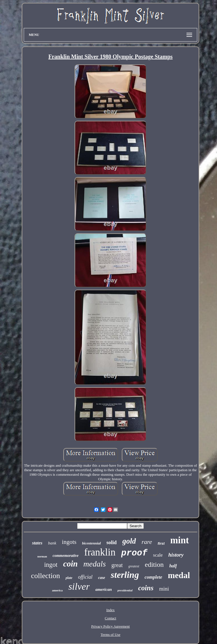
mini (164, 589)
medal (179, 575)
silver (79, 586)
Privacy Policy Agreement (110, 626)
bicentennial (91, 543)
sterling (125, 575)
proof (134, 553)
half (173, 566)
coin (70, 564)
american (103, 589)
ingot (51, 565)
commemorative (66, 556)
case (102, 578)
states (37, 543)
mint (180, 540)
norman (42, 556)
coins (146, 588)
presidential (125, 590)
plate (69, 578)
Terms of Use (110, 635)
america (57, 590)
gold (129, 541)
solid (112, 542)
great (117, 565)
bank (52, 543)
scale (158, 555)
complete (153, 577)
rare (147, 542)
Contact (110, 618)
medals (95, 564)
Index (110, 610)
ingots (69, 542)
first (161, 543)
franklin (100, 552)
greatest (134, 566)
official (85, 577)
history (176, 555)
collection (46, 576)
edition (154, 565)
